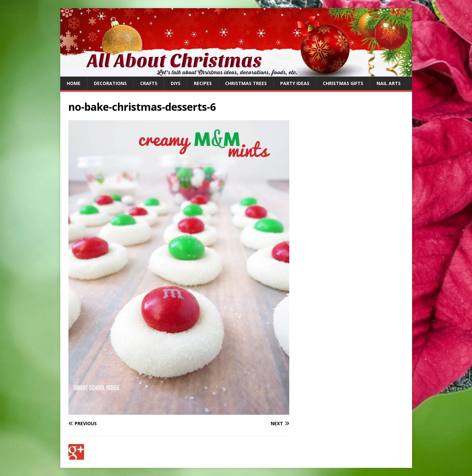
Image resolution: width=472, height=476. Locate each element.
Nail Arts (389, 83)
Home (74, 83)
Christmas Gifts (343, 83)
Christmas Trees (246, 83)
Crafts (149, 83)
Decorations (110, 83)
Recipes (203, 83)
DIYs (176, 83)
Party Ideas (295, 83)
